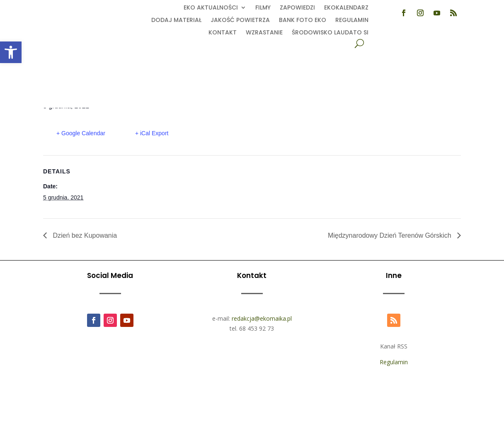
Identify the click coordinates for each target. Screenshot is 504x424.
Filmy (263, 8)
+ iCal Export (152, 133)
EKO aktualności (211, 8)
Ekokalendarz (346, 8)
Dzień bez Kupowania (84, 235)
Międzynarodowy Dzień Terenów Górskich (390, 235)
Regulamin (352, 21)
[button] (11, 52)
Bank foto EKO (303, 21)
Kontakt (223, 33)
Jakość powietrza (240, 21)
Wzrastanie (264, 33)
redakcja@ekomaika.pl (262, 318)
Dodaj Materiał (176, 21)
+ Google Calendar (81, 133)
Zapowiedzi (297, 8)
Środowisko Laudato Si (330, 33)
